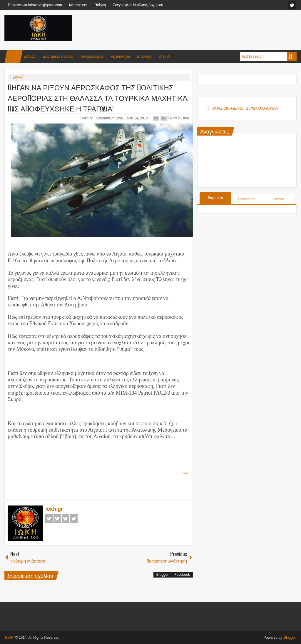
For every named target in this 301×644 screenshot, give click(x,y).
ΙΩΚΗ (9, 638)
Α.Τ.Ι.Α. (165, 56)
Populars (215, 198)
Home (14, 57)
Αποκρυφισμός (92, 56)
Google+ (66, 519)
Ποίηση (100, 5)
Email (184, 118)
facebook (292, 5)
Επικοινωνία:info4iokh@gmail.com (35, 5)
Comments (247, 199)
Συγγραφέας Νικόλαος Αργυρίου (138, 5)
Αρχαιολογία (120, 56)
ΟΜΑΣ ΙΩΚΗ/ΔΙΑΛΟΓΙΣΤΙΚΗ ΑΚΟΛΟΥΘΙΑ (245, 109)
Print (172, 118)
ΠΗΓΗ (186, 473)
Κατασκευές (78, 5)
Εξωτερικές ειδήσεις (58, 56)
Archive (278, 199)
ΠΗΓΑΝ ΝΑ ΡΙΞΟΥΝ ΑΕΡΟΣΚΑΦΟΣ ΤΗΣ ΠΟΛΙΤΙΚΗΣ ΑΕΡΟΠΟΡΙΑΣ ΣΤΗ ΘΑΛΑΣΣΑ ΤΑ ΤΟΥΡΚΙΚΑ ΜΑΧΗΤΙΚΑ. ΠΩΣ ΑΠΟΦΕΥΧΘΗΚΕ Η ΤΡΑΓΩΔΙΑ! (98, 98)
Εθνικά (18, 77)
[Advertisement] (190, 29)
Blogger (162, 575)
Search (292, 56)
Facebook (49, 519)
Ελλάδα (29, 56)
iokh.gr (88, 118)
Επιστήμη (144, 56)
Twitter (57, 519)
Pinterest (74, 519)
